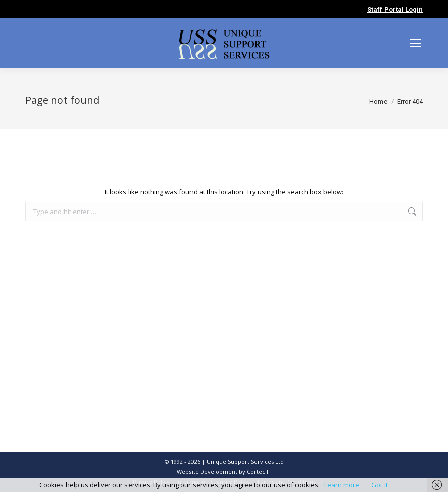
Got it (379, 485)
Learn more (342, 485)
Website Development (208, 472)
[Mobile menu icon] (416, 43)
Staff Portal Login (395, 9)
